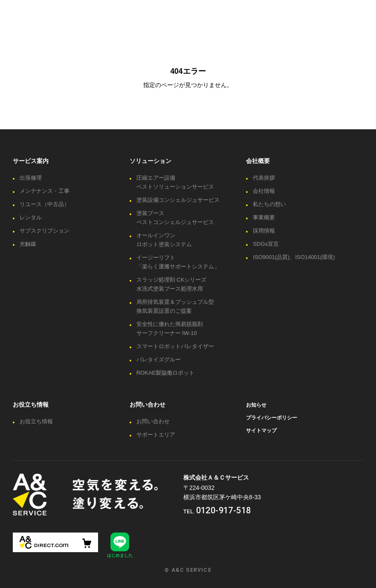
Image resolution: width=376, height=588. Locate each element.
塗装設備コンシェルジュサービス (178, 200)
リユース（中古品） (45, 204)
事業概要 (264, 217)
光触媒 (28, 244)
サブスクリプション (45, 231)
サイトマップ (261, 431)
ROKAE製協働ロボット (166, 373)
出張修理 (31, 178)
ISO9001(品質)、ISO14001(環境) (294, 257)
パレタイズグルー (159, 359)
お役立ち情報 (31, 405)
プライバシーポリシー (272, 418)
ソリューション (150, 161)
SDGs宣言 (266, 244)
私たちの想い (269, 204)
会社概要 (258, 161)
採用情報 (264, 231)
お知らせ (256, 405)
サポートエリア (156, 435)
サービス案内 (31, 161)
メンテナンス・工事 (45, 191)
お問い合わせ (148, 405)
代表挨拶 (264, 178)
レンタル (31, 217)
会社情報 (264, 191)
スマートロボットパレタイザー (175, 346)
